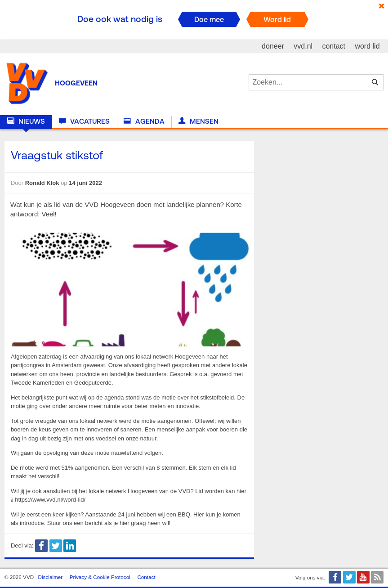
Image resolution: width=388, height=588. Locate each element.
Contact (146, 577)
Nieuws (26, 121)
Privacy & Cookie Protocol (100, 577)
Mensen (198, 121)
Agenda (144, 121)
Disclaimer (51, 577)
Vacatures (84, 121)
